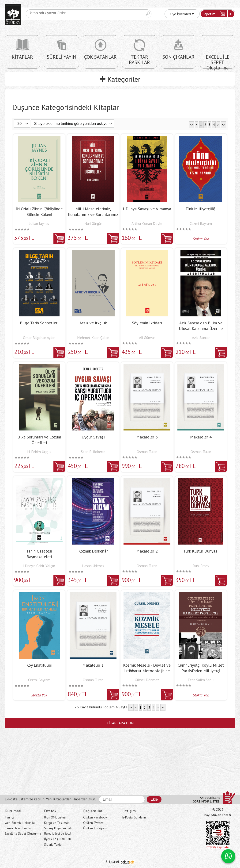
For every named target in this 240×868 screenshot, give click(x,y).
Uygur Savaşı (93, 437)
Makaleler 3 (147, 437)
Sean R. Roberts (93, 452)
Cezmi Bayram (201, 223)
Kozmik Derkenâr (93, 551)
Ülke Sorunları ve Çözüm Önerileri (39, 440)
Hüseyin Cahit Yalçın (39, 566)
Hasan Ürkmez (93, 566)
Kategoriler (120, 79)
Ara (148, 14)
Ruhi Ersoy (201, 566)
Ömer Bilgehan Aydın (39, 338)
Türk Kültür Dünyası (201, 551)
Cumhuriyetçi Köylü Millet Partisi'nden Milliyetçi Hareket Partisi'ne (201, 671)
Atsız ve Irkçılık (93, 323)
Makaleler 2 (147, 551)
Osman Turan (147, 452)
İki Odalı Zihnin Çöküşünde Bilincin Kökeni (39, 212)
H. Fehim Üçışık (39, 452)
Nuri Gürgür (93, 223)
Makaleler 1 (93, 665)
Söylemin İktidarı (147, 323)
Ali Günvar (147, 338)
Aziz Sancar (201, 338)
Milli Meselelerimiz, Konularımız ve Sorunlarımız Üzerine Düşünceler (93, 214)
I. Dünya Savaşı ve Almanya (147, 209)
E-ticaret (112, 861)
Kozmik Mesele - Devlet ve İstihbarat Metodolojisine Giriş (147, 671)
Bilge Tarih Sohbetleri (39, 323)
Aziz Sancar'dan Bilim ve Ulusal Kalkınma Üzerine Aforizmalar (201, 328)
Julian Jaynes (39, 223)
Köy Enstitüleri (39, 665)
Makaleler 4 (201, 437)
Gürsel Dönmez (147, 680)
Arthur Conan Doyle (147, 223)
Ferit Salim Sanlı (201, 680)
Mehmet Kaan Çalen (93, 338)
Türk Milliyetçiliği (201, 209)
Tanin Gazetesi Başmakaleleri (39, 554)
